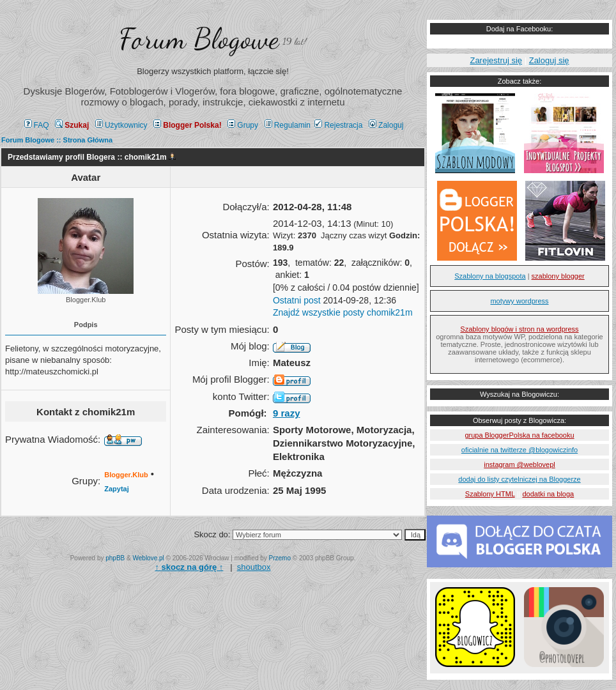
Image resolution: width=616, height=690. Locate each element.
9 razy (287, 413)
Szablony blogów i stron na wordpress (519, 329)
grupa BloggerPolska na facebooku (519, 435)
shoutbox (254, 567)
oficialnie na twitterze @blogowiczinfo (520, 450)
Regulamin (288, 125)
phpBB (115, 558)
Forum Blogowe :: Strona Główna (57, 140)
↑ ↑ (189, 567)
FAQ (37, 125)
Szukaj (72, 125)
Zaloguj (386, 125)
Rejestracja (338, 125)
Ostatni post (297, 300)
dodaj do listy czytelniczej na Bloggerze (519, 479)
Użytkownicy (121, 125)
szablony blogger (558, 276)
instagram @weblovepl (519, 464)
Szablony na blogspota (490, 276)
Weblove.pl (149, 558)
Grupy (243, 125)
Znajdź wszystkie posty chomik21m (343, 312)
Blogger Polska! (187, 125)
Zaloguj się (549, 60)
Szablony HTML (490, 494)
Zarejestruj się (496, 60)
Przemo (280, 558)
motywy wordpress (519, 301)
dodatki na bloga (548, 494)
